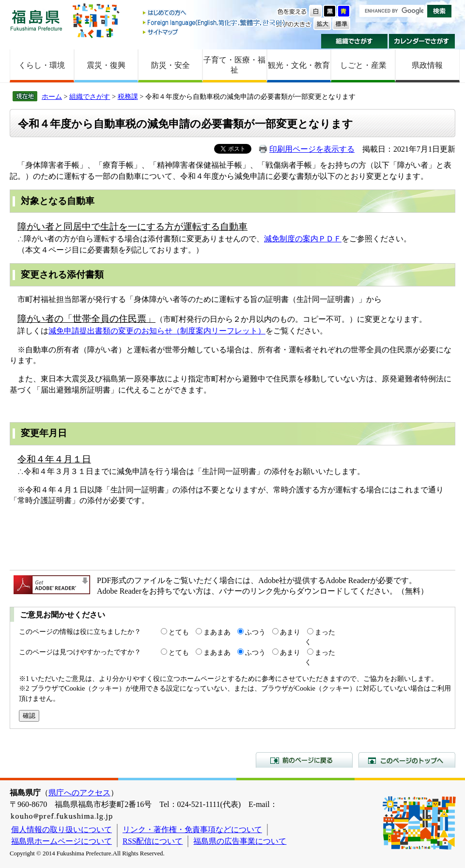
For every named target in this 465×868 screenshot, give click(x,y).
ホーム (52, 96)
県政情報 (427, 65)
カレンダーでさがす (422, 41)
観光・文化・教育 (299, 65)
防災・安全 (170, 65)
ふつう (255, 632)
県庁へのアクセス (79, 793)
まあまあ (217, 632)
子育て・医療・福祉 (234, 65)
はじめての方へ (215, 13)
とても (179, 632)
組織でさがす (354, 41)
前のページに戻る (304, 760)
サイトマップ (215, 32)
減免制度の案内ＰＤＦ (303, 239)
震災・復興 (106, 65)
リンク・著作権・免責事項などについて (192, 829)
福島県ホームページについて (62, 841)
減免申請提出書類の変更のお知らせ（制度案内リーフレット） (157, 331)
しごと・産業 (363, 65)
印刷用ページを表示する (312, 149)
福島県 (36, 20)
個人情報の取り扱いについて (62, 829)
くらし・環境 (42, 65)
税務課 (128, 96)
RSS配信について (153, 841)
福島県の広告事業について (240, 841)
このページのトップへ (407, 760)
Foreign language (215, 23)
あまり (290, 632)
